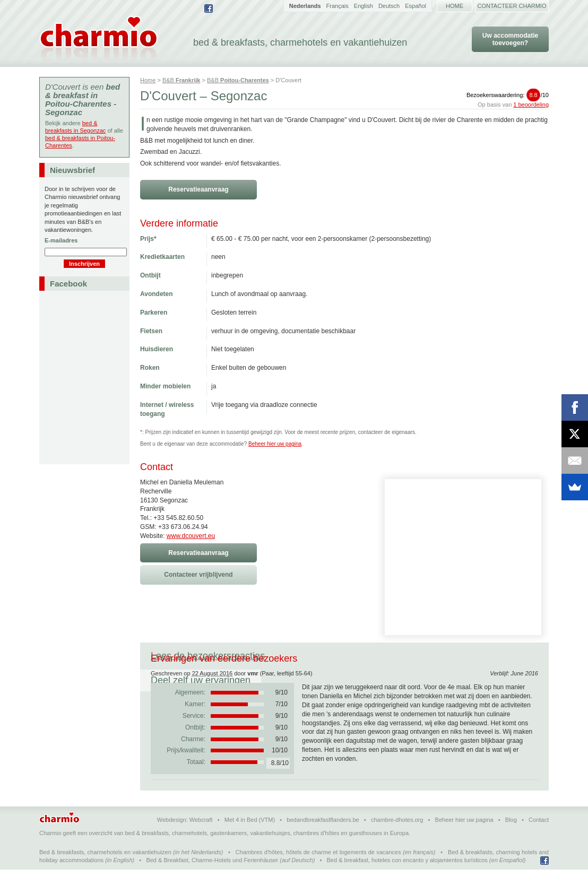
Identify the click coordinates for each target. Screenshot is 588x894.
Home (455, 6)
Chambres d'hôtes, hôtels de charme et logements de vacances (318, 876)
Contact (539, 844)
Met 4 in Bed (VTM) (250, 844)
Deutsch (389, 6)
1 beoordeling (531, 105)
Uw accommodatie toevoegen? (510, 39)
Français (338, 6)
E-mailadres (61, 240)
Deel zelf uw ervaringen (336, 656)
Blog (511, 844)
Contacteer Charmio (512, 6)
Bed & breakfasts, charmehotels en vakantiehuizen (105, 876)
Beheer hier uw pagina (275, 444)
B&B (181, 80)
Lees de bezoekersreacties (208, 656)
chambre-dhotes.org (397, 844)
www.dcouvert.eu (191, 536)
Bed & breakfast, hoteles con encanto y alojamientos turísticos (407, 884)
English (364, 6)
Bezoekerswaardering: (508, 95)
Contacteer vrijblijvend (198, 575)
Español (416, 6)
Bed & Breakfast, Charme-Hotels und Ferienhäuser (212, 884)
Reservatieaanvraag (198, 189)
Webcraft (201, 844)
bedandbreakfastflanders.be (323, 844)
